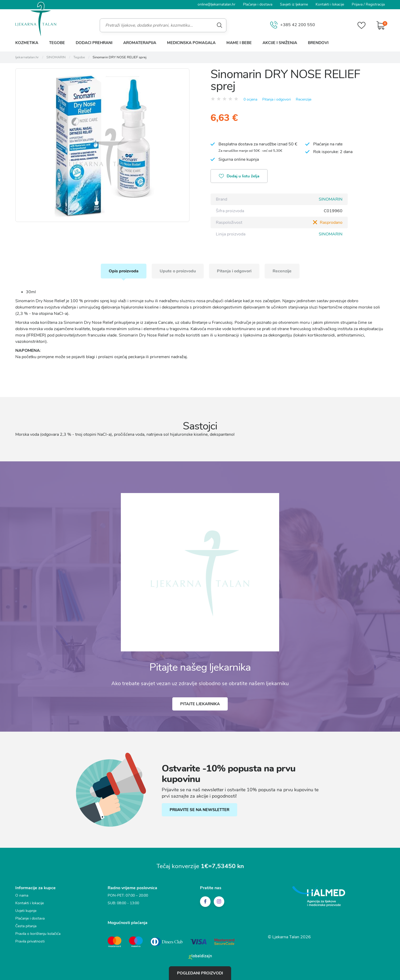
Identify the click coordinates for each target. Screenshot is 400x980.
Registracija (375, 4)
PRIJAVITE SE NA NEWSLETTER (199, 810)
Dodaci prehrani (94, 43)
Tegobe (57, 43)
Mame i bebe (239, 43)
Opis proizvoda (124, 271)
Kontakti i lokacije (330, 4)
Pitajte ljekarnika (200, 704)
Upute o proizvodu (178, 271)
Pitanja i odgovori (277, 99)
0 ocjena (250, 99)
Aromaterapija (140, 43)
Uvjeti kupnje (26, 911)
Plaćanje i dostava (258, 4)
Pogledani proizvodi (200, 973)
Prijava (357, 4)
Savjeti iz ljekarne (294, 4)
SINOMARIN (331, 199)
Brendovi (318, 43)
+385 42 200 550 (293, 25)
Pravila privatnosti (30, 941)
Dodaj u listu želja (239, 177)
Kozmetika (27, 43)
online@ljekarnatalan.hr (216, 4)
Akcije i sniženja (280, 43)
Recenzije (304, 99)
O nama (22, 895)
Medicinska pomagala (191, 43)
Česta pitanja (26, 926)
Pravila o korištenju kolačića (38, 934)
